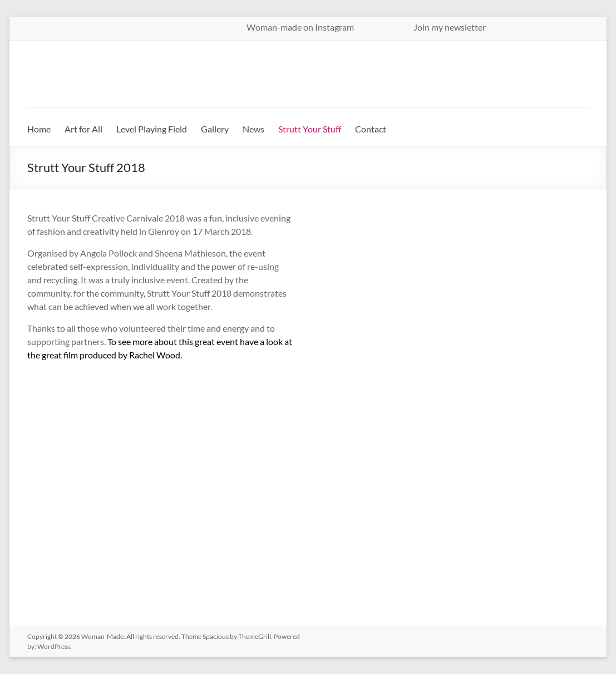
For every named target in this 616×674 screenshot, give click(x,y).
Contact (371, 129)
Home (39, 129)
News (253, 129)
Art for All (83, 129)
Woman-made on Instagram (323, 27)
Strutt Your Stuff (310, 129)
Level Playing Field (152, 129)
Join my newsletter (450, 27)
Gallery (215, 129)
